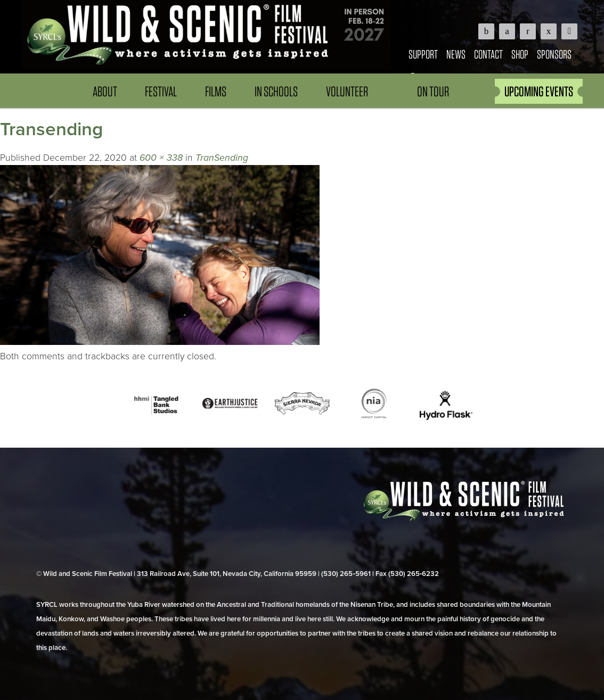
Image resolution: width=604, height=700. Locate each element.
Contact (488, 54)
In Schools (276, 91)
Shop (520, 54)
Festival (161, 91)
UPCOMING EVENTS (539, 91)
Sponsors (554, 54)
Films (216, 91)
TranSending (222, 158)
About (105, 91)
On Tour (433, 91)
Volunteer (347, 91)
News (456, 54)
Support (423, 54)
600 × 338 (161, 158)
